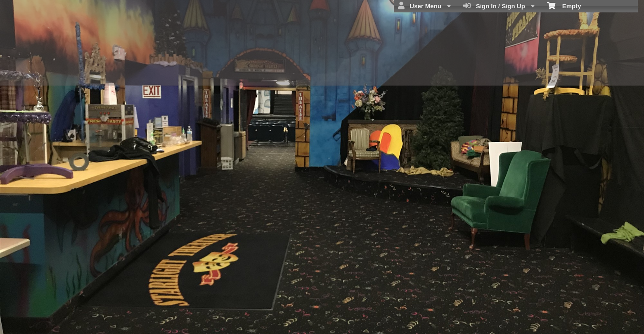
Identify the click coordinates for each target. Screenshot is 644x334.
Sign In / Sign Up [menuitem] (499, 6)
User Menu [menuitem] (424, 6)
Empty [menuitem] (564, 5)
